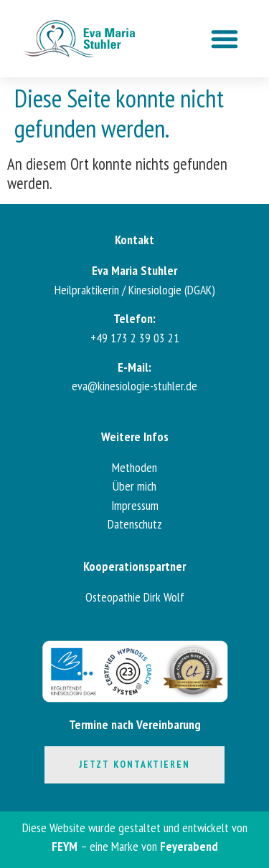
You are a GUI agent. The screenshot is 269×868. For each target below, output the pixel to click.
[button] (225, 39)
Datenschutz (135, 524)
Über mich (134, 486)
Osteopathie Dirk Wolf (135, 597)
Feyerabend (189, 846)
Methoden (134, 467)
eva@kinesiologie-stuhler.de (134, 386)
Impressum (135, 505)
